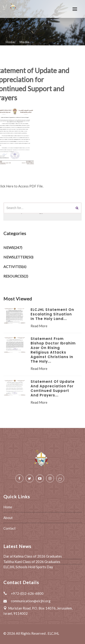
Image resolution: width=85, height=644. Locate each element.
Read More (39, 326)
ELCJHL (53, 633)
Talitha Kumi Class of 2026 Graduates (32, 562)
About (8, 518)
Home (8, 507)
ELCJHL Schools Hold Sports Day (28, 567)
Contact (10, 528)
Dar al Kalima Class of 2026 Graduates (33, 556)
